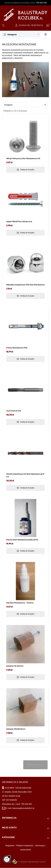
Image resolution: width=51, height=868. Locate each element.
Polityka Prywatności (25, 846)
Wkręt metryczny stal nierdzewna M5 (23, 159)
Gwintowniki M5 (14, 411)
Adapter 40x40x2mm (16, 729)
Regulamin (10, 846)
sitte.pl (43, 862)
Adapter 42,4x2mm (15, 666)
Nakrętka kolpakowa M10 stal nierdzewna (26, 285)
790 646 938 (41, 3)
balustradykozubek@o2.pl (23, 808)
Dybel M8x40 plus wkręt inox (19, 222)
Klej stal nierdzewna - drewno (20, 603)
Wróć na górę (35, 765)
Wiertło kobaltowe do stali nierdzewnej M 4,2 (25, 475)
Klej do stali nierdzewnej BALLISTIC (22, 540)
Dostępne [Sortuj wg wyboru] (26, 105)
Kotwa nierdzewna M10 (17, 348)
